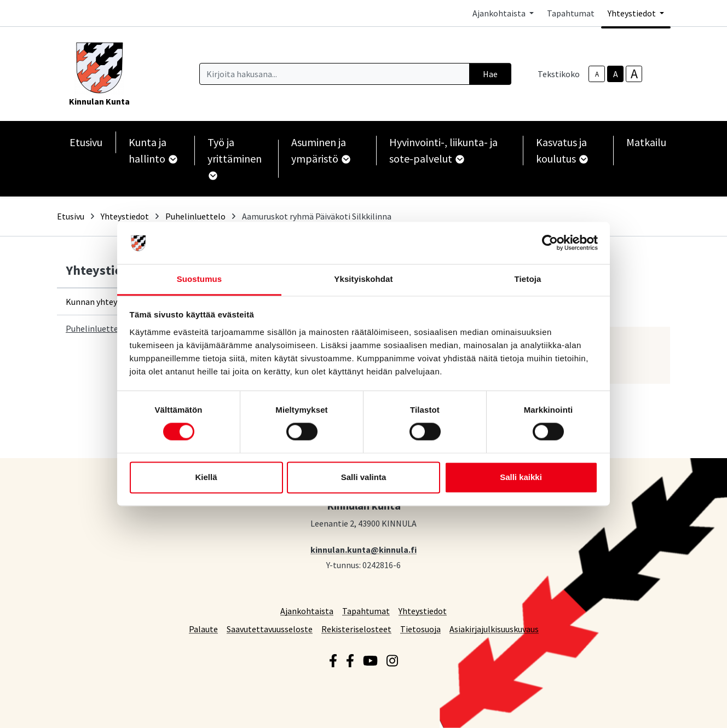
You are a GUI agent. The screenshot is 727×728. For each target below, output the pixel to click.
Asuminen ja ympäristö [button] (320, 150)
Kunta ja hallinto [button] (152, 150)
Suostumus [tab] (200, 279)
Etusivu (86, 142)
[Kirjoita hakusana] (334, 74)
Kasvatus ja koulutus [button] (561, 150)
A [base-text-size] (616, 74)
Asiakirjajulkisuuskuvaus (494, 629)
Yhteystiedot (125, 216)
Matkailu (646, 142)
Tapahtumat (571, 13)
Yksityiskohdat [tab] (363, 279)
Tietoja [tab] (528, 279)
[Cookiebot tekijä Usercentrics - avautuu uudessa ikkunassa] (550, 243)
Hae (490, 74)
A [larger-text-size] (634, 74)
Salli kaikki (521, 477)
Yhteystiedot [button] (633, 13)
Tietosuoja (420, 629)
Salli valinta (364, 477)
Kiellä (206, 477)
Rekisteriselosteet (356, 629)
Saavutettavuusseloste (270, 629)
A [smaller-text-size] (597, 74)
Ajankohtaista (307, 611)
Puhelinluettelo (195, 216)
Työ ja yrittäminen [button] (235, 158)
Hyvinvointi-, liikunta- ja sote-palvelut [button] (443, 150)
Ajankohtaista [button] (500, 13)
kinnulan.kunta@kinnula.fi (363, 549)
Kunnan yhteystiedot (105, 302)
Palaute (203, 629)
